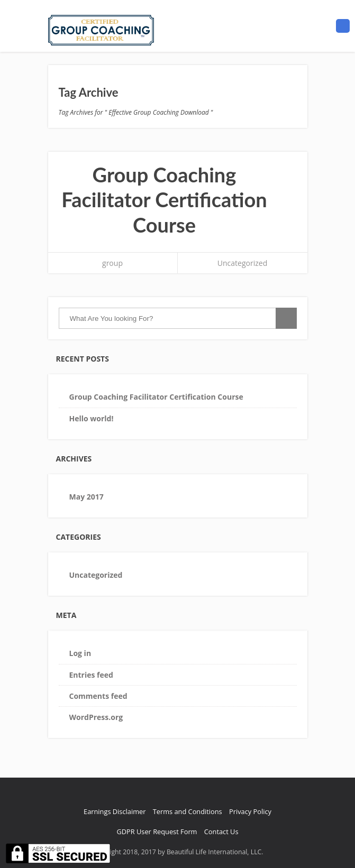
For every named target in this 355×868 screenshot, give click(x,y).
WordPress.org (96, 717)
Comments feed (98, 696)
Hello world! (92, 418)
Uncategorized (242, 263)
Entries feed (91, 675)
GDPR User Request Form (157, 832)
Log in (80, 653)
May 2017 (87, 497)
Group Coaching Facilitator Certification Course (164, 200)
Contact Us (221, 832)
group (112, 263)
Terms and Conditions (188, 811)
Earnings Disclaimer (115, 811)
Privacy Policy (250, 811)
